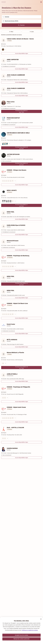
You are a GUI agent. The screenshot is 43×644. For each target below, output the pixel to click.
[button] (41, 619)
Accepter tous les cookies (21, 635)
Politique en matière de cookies (30, 630)
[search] (21, 17)
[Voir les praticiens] (21, 50)
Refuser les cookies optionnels (21, 639)
